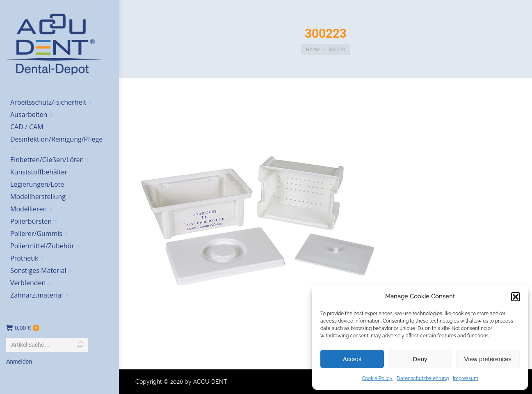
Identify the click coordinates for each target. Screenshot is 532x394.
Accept (352, 359)
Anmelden (19, 362)
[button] (516, 297)
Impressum (466, 378)
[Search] (47, 345)
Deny (420, 359)
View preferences (488, 359)
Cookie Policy (377, 378)
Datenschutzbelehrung (423, 378)
